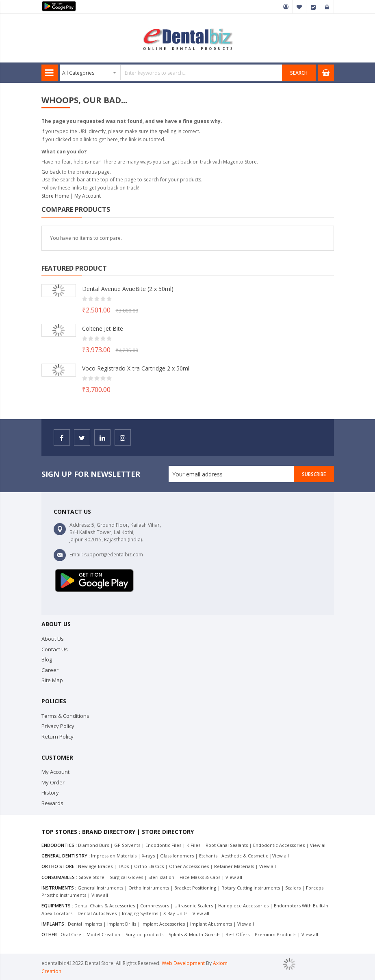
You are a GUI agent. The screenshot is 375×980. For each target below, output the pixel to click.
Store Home (55, 196)
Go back (51, 172)
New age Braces (95, 866)
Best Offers (237, 934)
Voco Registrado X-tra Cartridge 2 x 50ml (136, 368)
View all (318, 845)
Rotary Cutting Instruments (251, 888)
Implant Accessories (163, 924)
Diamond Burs (93, 845)
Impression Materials (114, 856)
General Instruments (100, 888)
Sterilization (161, 877)
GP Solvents (127, 845)
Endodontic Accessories (279, 845)
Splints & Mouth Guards (194, 934)
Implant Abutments (211, 924)
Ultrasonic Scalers (194, 906)
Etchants (208, 856)
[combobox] (171, 73)
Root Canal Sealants (227, 845)
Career (50, 670)
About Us (53, 639)
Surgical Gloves (126, 877)
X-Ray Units (175, 913)
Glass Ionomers (177, 856)
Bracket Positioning (195, 888)
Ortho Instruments (149, 888)
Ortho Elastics (149, 866)
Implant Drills (122, 924)
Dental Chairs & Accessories (105, 906)
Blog (47, 659)
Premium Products (275, 934)
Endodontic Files (163, 845)
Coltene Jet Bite (103, 328)
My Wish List (299, 7)
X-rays (148, 856)
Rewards (52, 803)
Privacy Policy (58, 726)
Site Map (52, 680)
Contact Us (55, 649)
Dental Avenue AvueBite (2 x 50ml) (128, 289)
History (50, 793)
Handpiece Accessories (243, 906)
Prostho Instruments (64, 895)
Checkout (313, 7)
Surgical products (144, 934)
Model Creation (103, 934)
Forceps (315, 888)
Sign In (327, 7)
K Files (193, 845)
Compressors (155, 906)
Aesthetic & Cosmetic (245, 856)
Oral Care (71, 934)
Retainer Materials (234, 866)
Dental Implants (85, 924)
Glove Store (91, 877)
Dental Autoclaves (97, 913)
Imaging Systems (140, 913)
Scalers (293, 888)
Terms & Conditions (65, 716)
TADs (123, 866)
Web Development (184, 963)
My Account (286, 7)
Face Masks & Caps (200, 877)
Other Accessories (189, 866)
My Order (53, 782)
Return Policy (57, 737)
